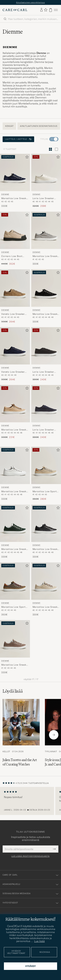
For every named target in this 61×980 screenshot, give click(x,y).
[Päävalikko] (56, 10)
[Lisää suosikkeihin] (26, 158)
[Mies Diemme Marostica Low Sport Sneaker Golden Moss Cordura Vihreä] (15, 581)
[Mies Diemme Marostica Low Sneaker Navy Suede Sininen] (15, 172)
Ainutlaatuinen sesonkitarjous (30, 2)
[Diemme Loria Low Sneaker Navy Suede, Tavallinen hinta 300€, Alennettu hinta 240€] (46, 412)
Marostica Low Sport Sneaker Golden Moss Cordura (14, 607)
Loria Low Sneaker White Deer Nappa (43, 198)
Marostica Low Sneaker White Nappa (15, 492)
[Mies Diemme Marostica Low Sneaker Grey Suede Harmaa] (46, 230)
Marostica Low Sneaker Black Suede (46, 314)
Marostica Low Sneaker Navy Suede (15, 198)
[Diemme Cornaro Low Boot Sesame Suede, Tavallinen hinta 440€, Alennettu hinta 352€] (15, 239)
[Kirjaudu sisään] (41, 10)
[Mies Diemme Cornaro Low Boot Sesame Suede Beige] (15, 230)
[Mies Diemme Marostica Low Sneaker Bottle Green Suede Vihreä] (15, 523)
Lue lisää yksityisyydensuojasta (30, 856)
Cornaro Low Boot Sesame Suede (12, 256)
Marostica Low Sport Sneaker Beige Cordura (46, 492)
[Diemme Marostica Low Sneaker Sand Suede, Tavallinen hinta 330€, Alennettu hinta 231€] (15, 412)
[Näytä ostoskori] (51, 10)
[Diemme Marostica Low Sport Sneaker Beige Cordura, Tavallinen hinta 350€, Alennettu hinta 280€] (46, 474)
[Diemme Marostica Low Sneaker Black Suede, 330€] (46, 296)
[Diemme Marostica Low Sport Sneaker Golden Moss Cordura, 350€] (15, 589)
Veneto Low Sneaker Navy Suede (13, 372)
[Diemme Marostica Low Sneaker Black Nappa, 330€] (46, 532)
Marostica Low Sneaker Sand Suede (15, 430)
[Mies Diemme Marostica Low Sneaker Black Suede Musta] (46, 288)
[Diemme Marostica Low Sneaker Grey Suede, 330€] (46, 239)
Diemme (5, 194)
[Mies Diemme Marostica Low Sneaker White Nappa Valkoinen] (15, 465)
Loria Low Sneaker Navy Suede (43, 430)
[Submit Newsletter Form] (54, 849)
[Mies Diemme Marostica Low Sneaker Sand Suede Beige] (15, 404)
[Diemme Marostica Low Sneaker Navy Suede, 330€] (15, 181)
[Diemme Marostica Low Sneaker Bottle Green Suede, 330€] (15, 532)
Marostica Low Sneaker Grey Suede (46, 256)
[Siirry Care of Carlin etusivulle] (15, 10)
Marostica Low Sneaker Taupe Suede (15, 665)
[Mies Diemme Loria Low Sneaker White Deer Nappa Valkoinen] (46, 172)
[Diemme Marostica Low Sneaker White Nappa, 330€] (15, 474)
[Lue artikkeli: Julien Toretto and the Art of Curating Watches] (21, 735)
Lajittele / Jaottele (18, 139)
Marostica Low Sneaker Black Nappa (46, 549)
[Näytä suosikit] (46, 10)
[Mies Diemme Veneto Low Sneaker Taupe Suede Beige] (15, 288)
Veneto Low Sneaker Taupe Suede (13, 314)
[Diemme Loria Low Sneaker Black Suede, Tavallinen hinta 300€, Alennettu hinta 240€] (46, 354)
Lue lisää (39, 941)
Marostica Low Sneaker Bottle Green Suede (15, 549)
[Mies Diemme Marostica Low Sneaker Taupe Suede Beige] (15, 639)
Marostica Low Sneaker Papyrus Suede (46, 607)
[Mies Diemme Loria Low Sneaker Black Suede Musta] (46, 346)
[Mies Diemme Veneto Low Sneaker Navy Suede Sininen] (15, 346)
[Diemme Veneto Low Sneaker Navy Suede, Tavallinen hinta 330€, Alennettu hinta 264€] (15, 354)
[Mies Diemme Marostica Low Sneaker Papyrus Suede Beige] (46, 581)
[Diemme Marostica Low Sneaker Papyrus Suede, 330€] (46, 589)
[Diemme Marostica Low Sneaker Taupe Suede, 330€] (15, 647)
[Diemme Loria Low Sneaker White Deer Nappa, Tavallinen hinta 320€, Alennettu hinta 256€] (46, 181)
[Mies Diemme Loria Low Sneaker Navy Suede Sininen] (46, 404)
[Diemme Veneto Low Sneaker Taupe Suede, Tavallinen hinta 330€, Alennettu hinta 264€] (15, 296)
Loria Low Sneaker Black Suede (43, 372)
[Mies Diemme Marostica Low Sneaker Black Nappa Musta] (46, 523)
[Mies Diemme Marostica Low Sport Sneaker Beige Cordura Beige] (46, 465)
